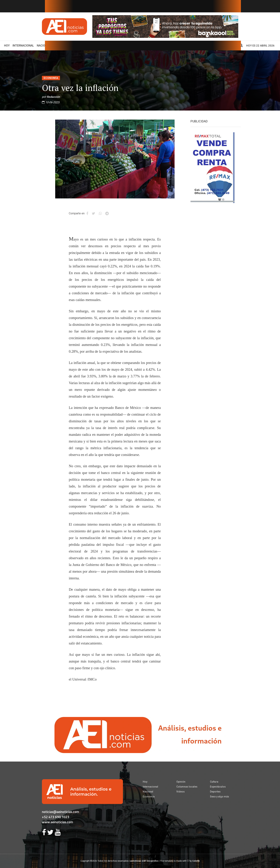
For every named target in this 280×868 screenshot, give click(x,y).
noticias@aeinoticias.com (60, 812)
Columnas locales (187, 787)
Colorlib (196, 861)
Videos (181, 792)
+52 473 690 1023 (56, 817)
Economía (51, 78)
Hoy (8, 45)
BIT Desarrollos (151, 861)
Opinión (181, 782)
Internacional (23, 46)
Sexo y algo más (220, 797)
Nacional (44, 46)
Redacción (53, 97)
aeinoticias (136, 861)
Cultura (214, 782)
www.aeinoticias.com (57, 822)
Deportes (215, 792)
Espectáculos (218, 787)
